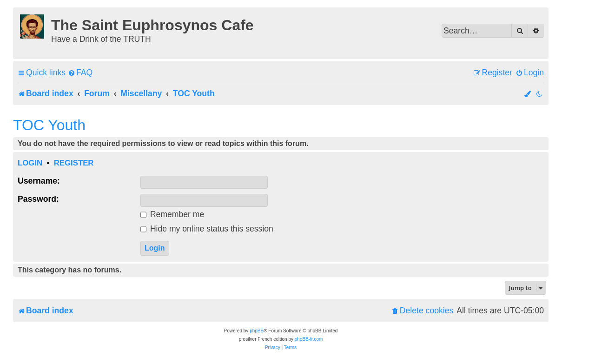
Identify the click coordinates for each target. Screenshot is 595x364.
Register (74, 163)
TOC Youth (49, 125)
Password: (38, 199)
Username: (39, 181)
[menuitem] (80, 73)
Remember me (172, 214)
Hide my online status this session (207, 229)
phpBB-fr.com (309, 339)
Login (30, 163)
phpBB (257, 331)
